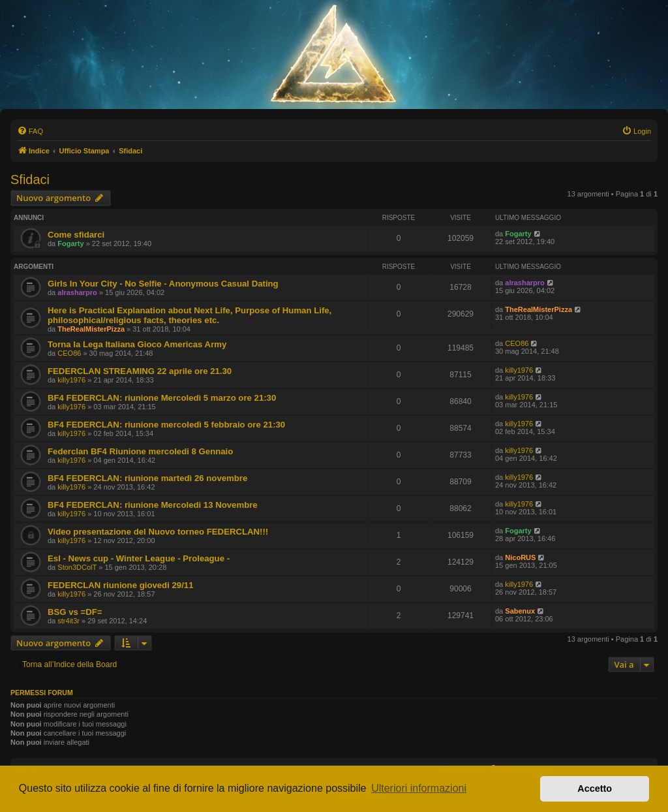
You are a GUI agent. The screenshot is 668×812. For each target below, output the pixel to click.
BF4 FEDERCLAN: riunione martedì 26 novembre (147, 478)
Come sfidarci (76, 235)
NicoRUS (520, 557)
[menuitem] (30, 131)
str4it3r (68, 621)
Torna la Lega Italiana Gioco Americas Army (137, 344)
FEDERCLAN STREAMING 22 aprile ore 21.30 (140, 371)
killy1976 (71, 380)
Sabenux (520, 611)
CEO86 (69, 353)
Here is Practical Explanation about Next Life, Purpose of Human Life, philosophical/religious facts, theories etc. (190, 315)
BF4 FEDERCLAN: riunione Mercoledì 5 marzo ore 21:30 (162, 398)
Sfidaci (30, 180)
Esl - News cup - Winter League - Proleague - (139, 558)
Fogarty (70, 243)
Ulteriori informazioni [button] (419, 788)
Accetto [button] (595, 789)
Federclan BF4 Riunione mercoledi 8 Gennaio (140, 451)
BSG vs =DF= (75, 612)
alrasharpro (77, 292)
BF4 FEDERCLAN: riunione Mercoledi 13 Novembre (153, 505)
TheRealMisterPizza (91, 329)
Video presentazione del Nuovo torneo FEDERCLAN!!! (158, 532)
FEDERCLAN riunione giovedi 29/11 (121, 585)
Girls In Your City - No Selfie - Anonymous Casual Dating (163, 284)
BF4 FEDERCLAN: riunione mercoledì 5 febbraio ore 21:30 (166, 425)
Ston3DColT (77, 567)
